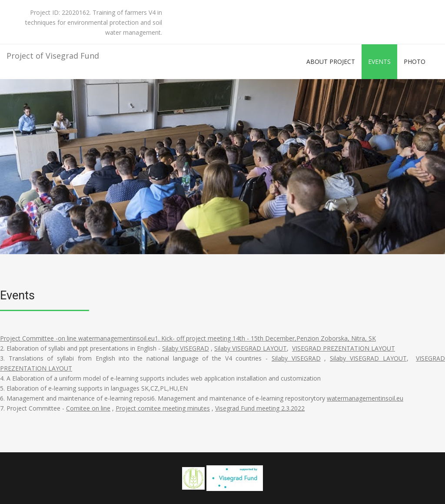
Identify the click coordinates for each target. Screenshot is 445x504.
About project (331, 61)
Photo (415, 61)
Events (379, 61)
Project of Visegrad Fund (53, 56)
